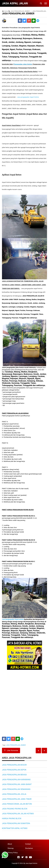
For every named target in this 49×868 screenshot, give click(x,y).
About (10, 844)
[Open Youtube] (30, 857)
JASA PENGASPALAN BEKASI (14, 775)
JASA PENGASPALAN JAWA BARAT (17, 784)
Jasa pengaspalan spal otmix (28, 97)
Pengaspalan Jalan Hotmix (23, 64)
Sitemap (11, 848)
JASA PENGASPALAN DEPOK (14, 770)
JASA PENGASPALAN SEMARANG (16, 789)
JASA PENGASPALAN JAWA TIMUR (17, 799)
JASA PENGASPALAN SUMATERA (16, 823)
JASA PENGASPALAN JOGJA (14, 794)
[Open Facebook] (19, 857)
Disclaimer (29, 848)
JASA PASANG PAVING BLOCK (15, 809)
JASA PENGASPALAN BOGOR (14, 765)
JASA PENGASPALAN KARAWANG (16, 780)
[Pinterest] (29, 21)
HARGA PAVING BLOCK (12, 819)
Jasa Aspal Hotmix (31, 863)
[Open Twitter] (23, 857)
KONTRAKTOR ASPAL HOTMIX (15, 828)
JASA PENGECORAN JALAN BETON (17, 804)
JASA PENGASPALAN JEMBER (16, 745)
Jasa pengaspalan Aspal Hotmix (13, 619)
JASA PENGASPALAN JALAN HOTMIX (18, 814)
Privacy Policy (13, 853)
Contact (28, 844)
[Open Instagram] (26, 857)
